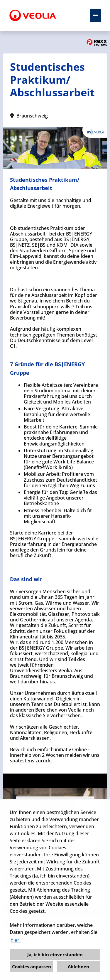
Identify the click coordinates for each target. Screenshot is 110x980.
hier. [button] (16, 940)
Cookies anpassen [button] (32, 966)
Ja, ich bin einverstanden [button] (55, 954)
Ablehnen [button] (78, 966)
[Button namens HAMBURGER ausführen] (96, 15)
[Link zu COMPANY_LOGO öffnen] (33, 15)
